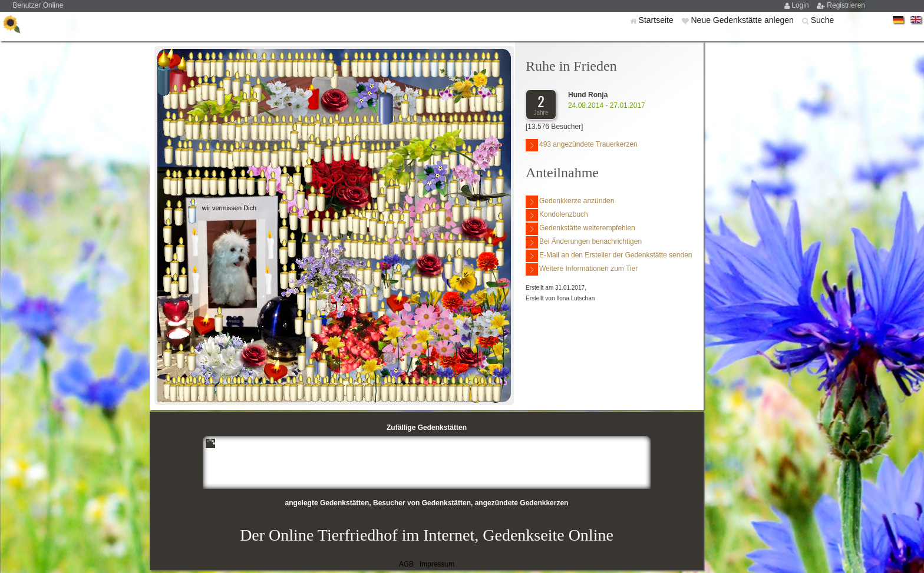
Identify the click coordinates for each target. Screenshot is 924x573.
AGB (406, 564)
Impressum (437, 564)
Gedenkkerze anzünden (570, 202)
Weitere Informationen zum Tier (582, 269)
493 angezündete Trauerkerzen (582, 145)
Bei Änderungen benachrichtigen (584, 242)
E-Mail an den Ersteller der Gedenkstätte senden (609, 256)
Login (801, 5)
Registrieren (846, 5)
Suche (823, 20)
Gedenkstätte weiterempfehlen (580, 229)
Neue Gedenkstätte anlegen (743, 20)
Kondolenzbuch (557, 215)
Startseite (657, 20)
